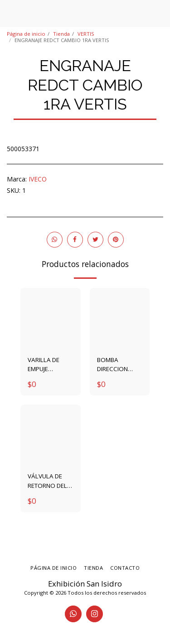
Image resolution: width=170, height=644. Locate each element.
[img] (51, 318)
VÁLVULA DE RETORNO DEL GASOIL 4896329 (47, 481)
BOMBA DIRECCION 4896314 (112, 365)
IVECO (38, 179)
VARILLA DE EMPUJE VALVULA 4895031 (44, 365)
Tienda (61, 34)
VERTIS (86, 34)
